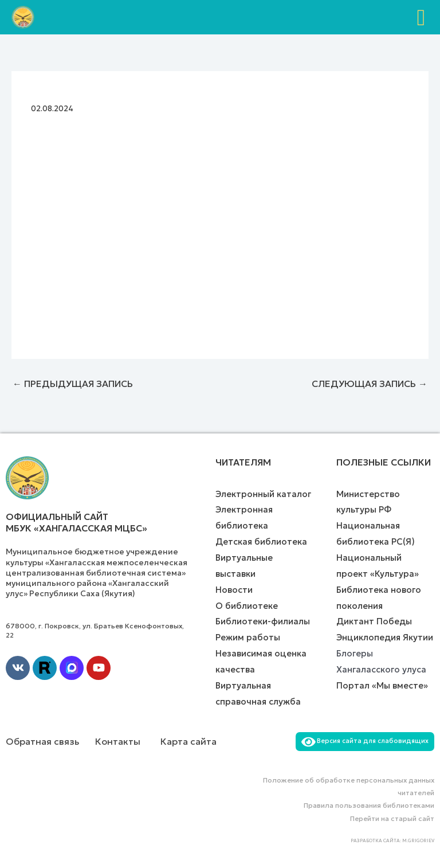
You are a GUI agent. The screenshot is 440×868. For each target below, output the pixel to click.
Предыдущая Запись (73, 384)
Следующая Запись (370, 384)
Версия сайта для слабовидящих (365, 741)
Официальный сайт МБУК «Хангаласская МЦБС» (76, 523)
